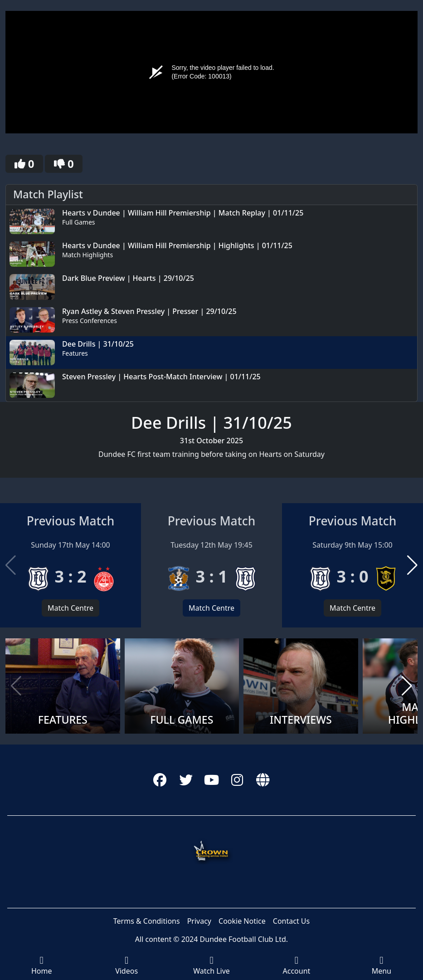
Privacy (199, 921)
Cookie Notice (242, 921)
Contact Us (291, 921)
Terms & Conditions (147, 921)
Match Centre (70, 608)
